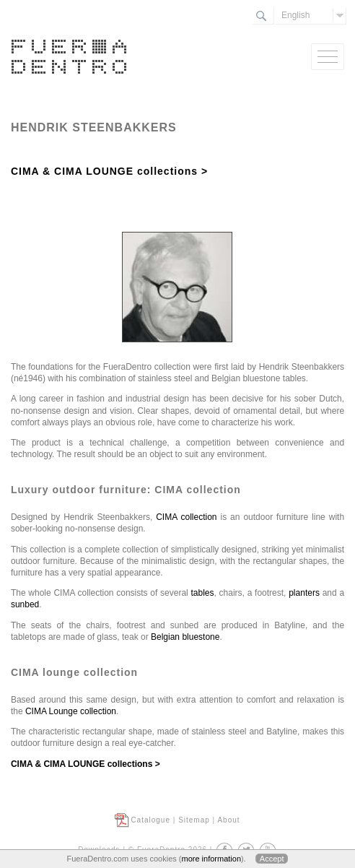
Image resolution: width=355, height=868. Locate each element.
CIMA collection (186, 517)
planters (305, 593)
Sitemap (194, 820)
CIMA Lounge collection (71, 711)
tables (203, 593)
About (228, 820)
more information (211, 859)
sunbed (25, 604)
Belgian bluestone (185, 637)
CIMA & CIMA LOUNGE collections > (109, 171)
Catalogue (150, 820)
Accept (272, 859)
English (295, 15)
